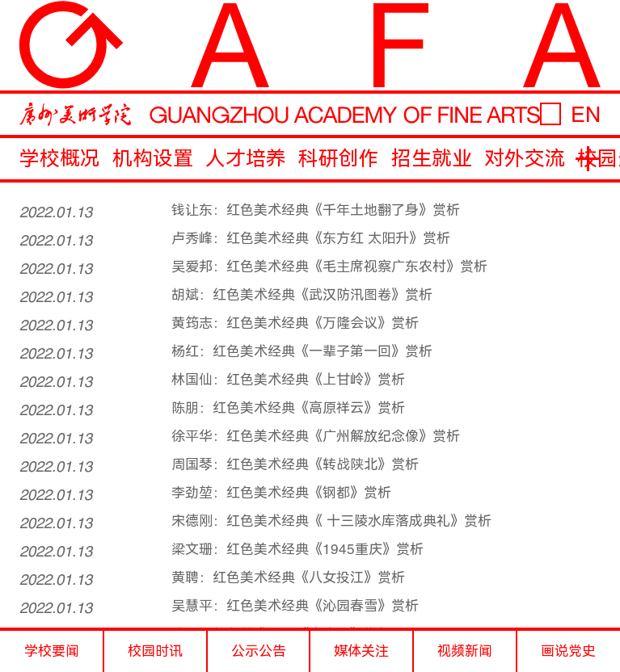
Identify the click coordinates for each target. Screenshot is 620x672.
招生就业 (432, 159)
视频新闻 (465, 651)
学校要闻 (52, 651)
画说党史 (568, 651)
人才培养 (246, 159)
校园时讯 (155, 651)
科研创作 (339, 159)
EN (586, 114)
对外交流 (525, 159)
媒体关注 (361, 651)
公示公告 (259, 651)
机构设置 (153, 159)
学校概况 (60, 159)
